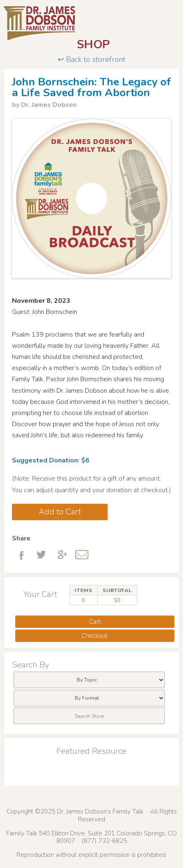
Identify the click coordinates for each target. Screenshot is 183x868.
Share (21, 538)
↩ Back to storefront (91, 60)
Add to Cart (60, 512)
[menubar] (89, 680)
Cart (95, 622)
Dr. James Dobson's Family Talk (91, 24)
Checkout (95, 636)
